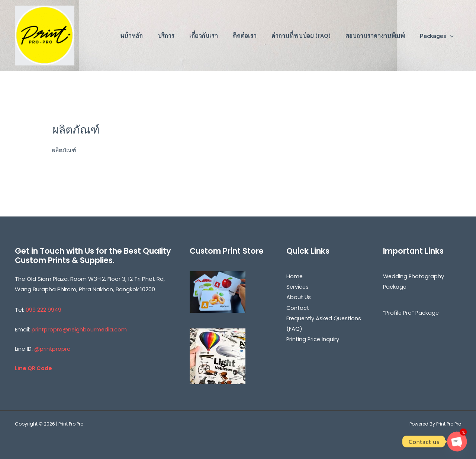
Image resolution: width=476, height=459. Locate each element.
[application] (450, 36)
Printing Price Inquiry (313, 338)
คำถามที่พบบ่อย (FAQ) (301, 36)
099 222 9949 (44, 310)
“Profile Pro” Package (412, 312)
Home (295, 276)
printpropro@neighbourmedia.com (80, 329)
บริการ (166, 36)
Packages (437, 36)
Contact (298, 307)
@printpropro (53, 348)
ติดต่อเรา (245, 36)
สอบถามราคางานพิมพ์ (375, 36)
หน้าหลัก (131, 36)
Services (298, 287)
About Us (299, 297)
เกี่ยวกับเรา (204, 36)
